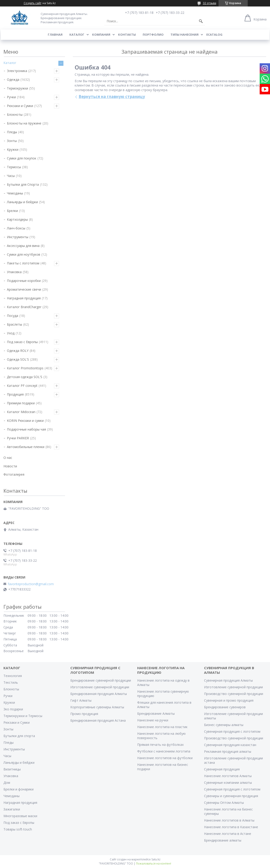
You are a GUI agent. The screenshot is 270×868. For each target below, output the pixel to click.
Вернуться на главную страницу (112, 97)
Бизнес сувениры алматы (224, 725)
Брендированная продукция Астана (98, 720)
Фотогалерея (14, 474)
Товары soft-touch (18, 829)
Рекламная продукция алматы (228, 751)
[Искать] (201, 21)
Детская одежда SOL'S (25, 377)
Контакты (127, 35)
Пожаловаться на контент (154, 864)
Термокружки (17, 88)
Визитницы (12, 769)
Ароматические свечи (24, 289)
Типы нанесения (185, 35)
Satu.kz (156, 859)
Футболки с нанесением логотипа (164, 751)
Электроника (17, 71)
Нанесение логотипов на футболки (165, 758)
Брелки (12, 211)
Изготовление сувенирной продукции (100, 687)
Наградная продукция (24, 298)
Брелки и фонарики (18, 789)
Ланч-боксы (16, 228)
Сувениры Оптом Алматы (224, 803)
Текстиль (11, 682)
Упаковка (14, 272)
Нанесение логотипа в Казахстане (231, 827)
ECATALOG (214, 35)
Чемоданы (15, 193)
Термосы (14, 167)
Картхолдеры (17, 219)
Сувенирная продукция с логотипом (232, 731)
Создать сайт (33, 3)
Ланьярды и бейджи (22, 202)
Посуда (13, 316)
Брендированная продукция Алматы (99, 694)
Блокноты (15, 114)
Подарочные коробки (24, 281)
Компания (101, 35)
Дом (7, 783)
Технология (13, 676)
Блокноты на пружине (24, 123)
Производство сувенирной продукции (234, 694)
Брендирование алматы (223, 840)
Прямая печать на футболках (160, 745)
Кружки (13, 149)
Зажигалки (12, 809)
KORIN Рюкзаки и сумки (25, 421)
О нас (8, 458)
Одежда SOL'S (18, 359)
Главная (55, 35)
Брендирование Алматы (156, 713)
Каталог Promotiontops (25, 368)
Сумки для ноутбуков (24, 254)
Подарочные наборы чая (26, 429)
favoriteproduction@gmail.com (31, 584)
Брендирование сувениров (225, 707)
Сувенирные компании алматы (228, 783)
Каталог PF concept (22, 386)
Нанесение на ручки (153, 720)
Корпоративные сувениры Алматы (97, 707)
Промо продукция (84, 714)
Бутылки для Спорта (23, 184)
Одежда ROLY (18, 351)
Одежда (13, 80)
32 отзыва (210, 3)
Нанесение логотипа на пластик (162, 727)
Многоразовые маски (20, 816)
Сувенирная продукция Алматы (228, 680)
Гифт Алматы (81, 700)
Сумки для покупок (22, 158)
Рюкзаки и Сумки (20, 106)
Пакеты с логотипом (23, 263)
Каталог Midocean (21, 412)
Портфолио (153, 35)
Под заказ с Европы (22, 342)
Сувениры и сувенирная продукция (231, 796)
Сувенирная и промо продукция (229, 700)
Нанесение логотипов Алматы (228, 776)
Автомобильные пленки (26, 447)
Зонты (12, 141)
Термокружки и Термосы (23, 716)
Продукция (15, 394)
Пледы (12, 132)
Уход (11, 333)
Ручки (11, 97)
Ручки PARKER (18, 438)
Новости (10, 466)
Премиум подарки (21, 403)
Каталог (77, 35)
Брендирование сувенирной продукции (101, 680)
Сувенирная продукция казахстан (230, 745)
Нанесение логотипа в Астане (228, 834)
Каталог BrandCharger (24, 307)
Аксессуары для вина (23, 246)
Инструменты (18, 237)
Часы (11, 176)
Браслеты (14, 324)
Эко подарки (13, 709)
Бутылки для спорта (19, 736)
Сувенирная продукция (222, 769)
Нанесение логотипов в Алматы (229, 820)
